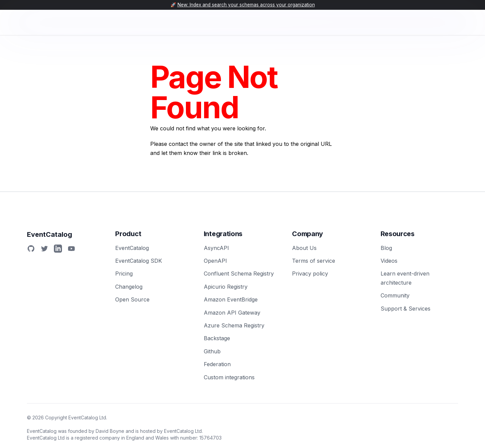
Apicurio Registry (226, 287)
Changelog (129, 287)
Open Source (132, 299)
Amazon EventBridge (231, 299)
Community (395, 295)
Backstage (217, 338)
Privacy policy (310, 274)
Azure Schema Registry (234, 325)
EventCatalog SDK (139, 261)
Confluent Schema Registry (239, 274)
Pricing (124, 274)
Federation (217, 364)
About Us (304, 248)
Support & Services (406, 309)
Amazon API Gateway (232, 313)
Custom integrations (229, 377)
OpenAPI (215, 261)
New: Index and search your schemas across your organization (246, 5)
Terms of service (314, 261)
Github (212, 351)
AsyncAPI (216, 248)
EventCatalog (132, 248)
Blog (386, 248)
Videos (389, 261)
